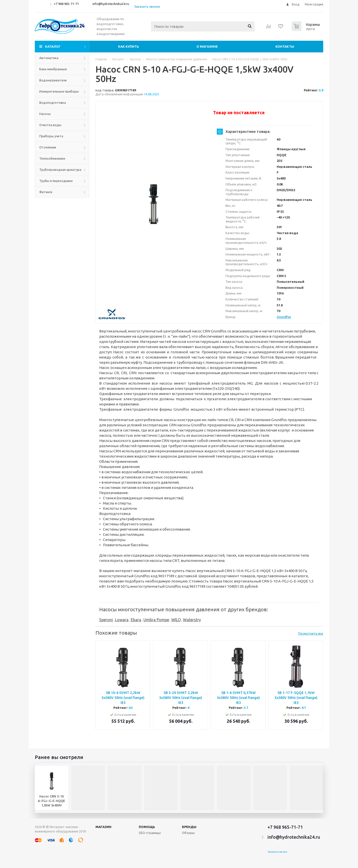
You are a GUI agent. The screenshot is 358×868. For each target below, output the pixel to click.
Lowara (122, 620)
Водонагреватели (53, 80)
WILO (176, 620)
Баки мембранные (53, 69)
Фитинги (46, 192)
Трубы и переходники (56, 181)
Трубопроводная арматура (60, 170)
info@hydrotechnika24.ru (111, 4)
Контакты (285, 46)
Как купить (129, 46)
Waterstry (192, 620)
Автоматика (49, 58)
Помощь (147, 827)
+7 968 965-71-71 (66, 4)
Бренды (189, 827)
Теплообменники (52, 158)
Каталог (53, 46)
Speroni (106, 620)
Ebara (136, 620)
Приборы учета (51, 136)
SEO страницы (150, 833)
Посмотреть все (311, 633)
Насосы (45, 114)
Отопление (48, 147)
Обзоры (188, 833)
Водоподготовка (53, 103)
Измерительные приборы (59, 91)
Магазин (103, 827)
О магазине (207, 46)
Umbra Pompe (156, 620)
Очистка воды (50, 125)
